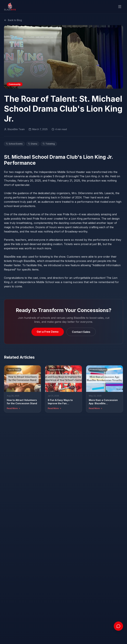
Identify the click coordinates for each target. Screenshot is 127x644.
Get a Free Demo (48, 332)
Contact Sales (81, 332)
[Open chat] (118, 626)
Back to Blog (13, 20)
